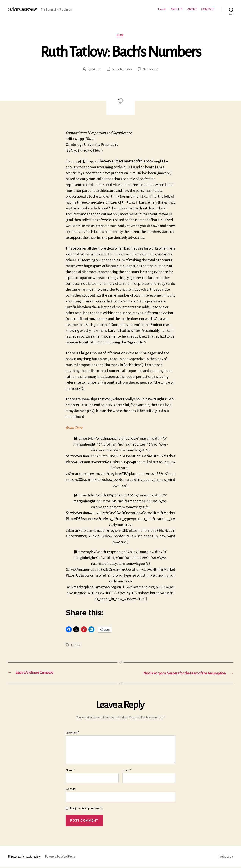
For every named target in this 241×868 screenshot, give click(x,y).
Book (120, 36)
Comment (72, 733)
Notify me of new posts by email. (87, 809)
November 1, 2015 (122, 69)
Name (70, 771)
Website (70, 790)
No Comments (151, 69)
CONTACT (208, 9)
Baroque (76, 645)
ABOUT (192, 9)
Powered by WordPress (61, 857)
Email (127, 771)
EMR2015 (95, 69)
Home (162, 9)
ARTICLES (177, 9)
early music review (22, 9)
